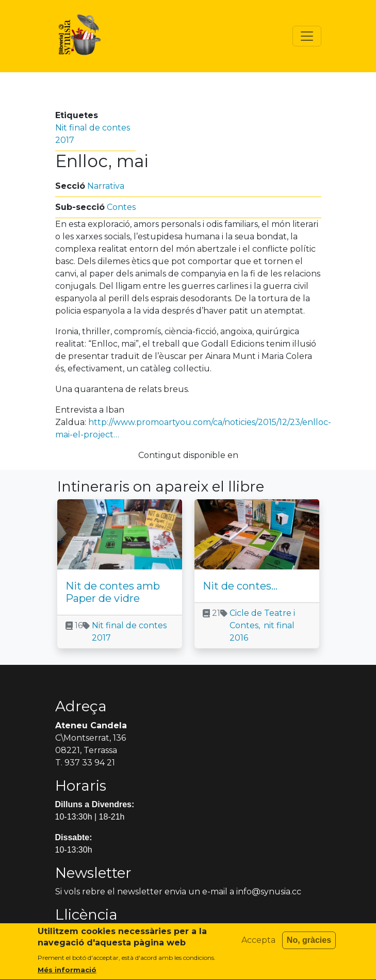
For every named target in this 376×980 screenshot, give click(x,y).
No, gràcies (309, 946)
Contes (121, 207)
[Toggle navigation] (307, 36)
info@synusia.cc (269, 892)
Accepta (258, 946)
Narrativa (106, 186)
